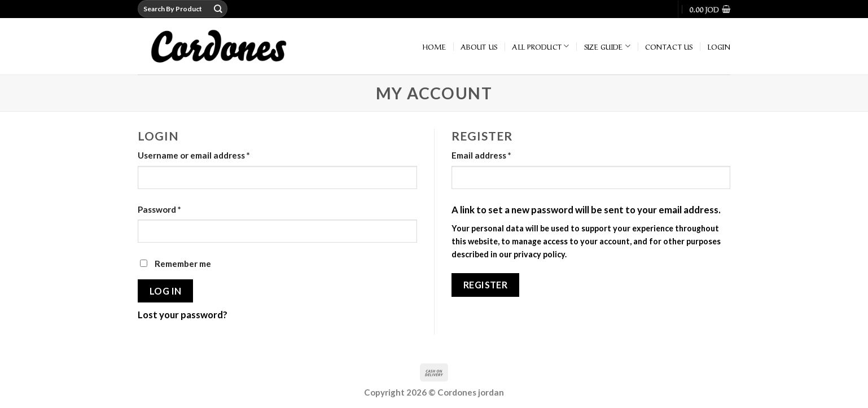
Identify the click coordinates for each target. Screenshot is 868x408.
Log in (166, 291)
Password (159, 209)
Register (486, 285)
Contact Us (669, 46)
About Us (479, 46)
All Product (540, 46)
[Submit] (218, 9)
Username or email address (194, 155)
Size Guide (607, 46)
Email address (481, 155)
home (434, 46)
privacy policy (539, 254)
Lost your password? (183, 315)
